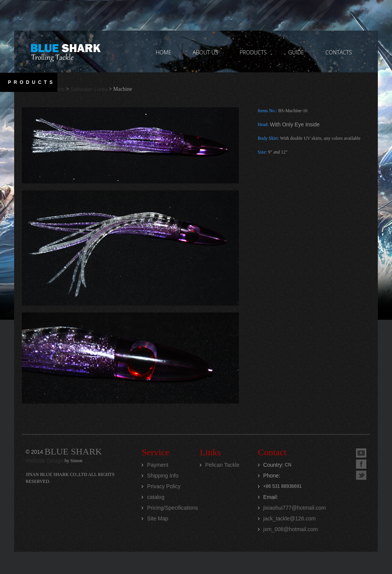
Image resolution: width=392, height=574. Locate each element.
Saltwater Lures (89, 89)
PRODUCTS (253, 52)
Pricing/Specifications (172, 508)
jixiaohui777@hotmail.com (295, 508)
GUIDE (296, 52)
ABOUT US (205, 52)
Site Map (158, 518)
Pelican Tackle (222, 465)
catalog (156, 497)
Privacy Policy (164, 486)
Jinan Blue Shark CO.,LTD (65, 52)
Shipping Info (163, 476)
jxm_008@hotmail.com (291, 529)
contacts (339, 52)
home (164, 52)
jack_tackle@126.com (290, 518)
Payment (158, 465)
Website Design (45, 461)
